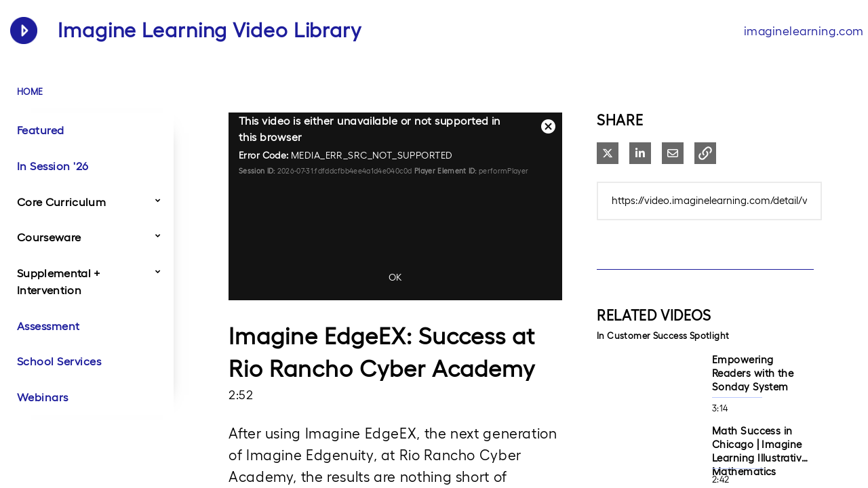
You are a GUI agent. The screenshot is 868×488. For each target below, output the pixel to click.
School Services (59, 361)
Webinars (43, 397)
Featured (41, 130)
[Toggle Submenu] (158, 200)
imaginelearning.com (804, 31)
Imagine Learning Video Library (210, 30)
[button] (705, 153)
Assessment (48, 326)
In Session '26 (53, 166)
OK (395, 277)
